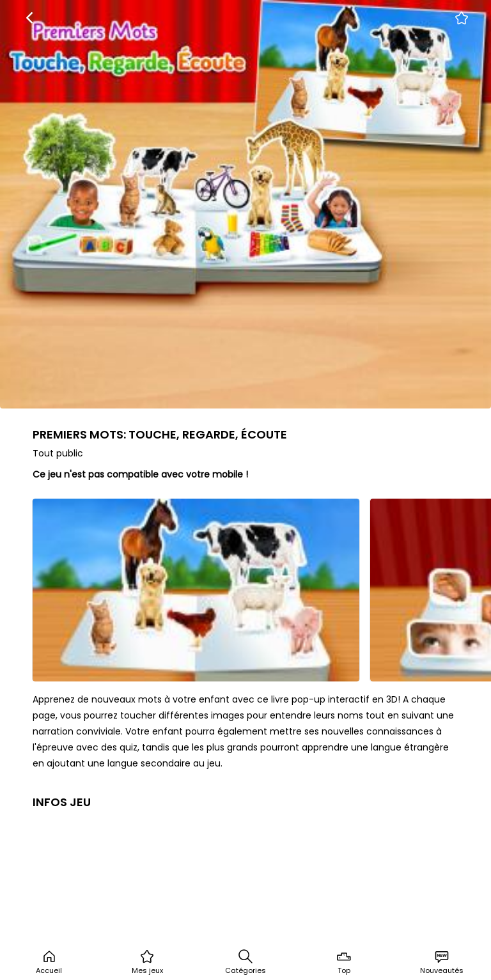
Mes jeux (147, 962)
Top (344, 962)
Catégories (245, 962)
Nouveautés (442, 962)
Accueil (49, 962)
